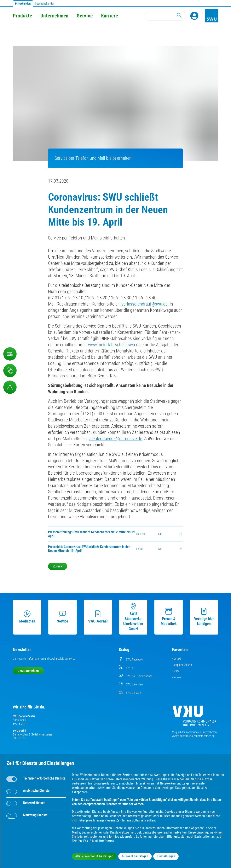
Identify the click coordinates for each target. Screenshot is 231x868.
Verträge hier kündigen (204, 617)
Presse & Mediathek (169, 617)
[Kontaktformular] (10, 354)
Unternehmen (54, 16)
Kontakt (176, 659)
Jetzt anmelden (28, 671)
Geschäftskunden (45, 4)
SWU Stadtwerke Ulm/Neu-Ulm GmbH (133, 617)
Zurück (58, 566)
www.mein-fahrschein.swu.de (114, 345)
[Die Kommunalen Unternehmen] (194, 718)
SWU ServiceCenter (24, 716)
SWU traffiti (19, 731)
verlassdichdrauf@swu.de (145, 304)
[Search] (165, 16)
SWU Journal (98, 617)
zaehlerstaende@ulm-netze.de (115, 439)
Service (85, 16)
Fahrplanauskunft (182, 665)
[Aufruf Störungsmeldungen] (10, 387)
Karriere (110, 16)
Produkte (22, 16)
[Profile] (194, 16)
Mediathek (27, 617)
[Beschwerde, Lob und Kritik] (10, 371)
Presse (176, 671)
